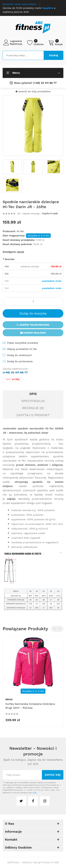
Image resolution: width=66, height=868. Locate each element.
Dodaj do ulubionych (19, 355)
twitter (21, 801)
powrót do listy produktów (33, 91)
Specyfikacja (33, 401)
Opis (33, 394)
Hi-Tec (20, 231)
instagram (45, 801)
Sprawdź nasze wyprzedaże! (20, 4)
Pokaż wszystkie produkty (23, 343)
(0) (19, 214)
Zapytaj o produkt (33, 415)
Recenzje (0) (33, 408)
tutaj (35, 793)
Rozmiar (10, 259)
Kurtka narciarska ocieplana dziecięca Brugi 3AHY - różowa (30, 706)
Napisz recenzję (31, 214)
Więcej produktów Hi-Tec (22, 349)
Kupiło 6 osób (50, 214)
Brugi (9, 700)
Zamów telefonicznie (33, 325)
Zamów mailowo (33, 333)
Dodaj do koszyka (33, 313)
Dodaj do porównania (20, 361)
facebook (33, 801)
